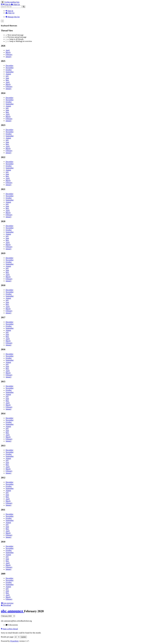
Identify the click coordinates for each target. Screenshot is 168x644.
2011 (3, 510)
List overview (7, 603)
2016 (3, 349)
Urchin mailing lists (12, 2)
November (10, 68)
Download (6, 605)
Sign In (9, 11)
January (9, 57)
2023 (3, 125)
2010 (3, 542)
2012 (3, 478)
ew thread (9, 629)
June (7, 78)
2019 (3, 253)
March (8, 52)
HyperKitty (15, 641)
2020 (3, 221)
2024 (3, 93)
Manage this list (13, 17)
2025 (3, 61)
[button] (2, 4)
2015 (3, 382)
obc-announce (12, 611)
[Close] (2, 21)
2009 (3, 574)
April (8, 50)
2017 (3, 317)
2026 (3, 46)
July (7, 76)
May (7, 80)
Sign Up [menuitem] (15, 4)
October (9, 70)
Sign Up (10, 13)
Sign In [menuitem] (7, 4)
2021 (3, 189)
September (10, 72)
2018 (3, 285)
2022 (3, 157)
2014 (3, 413)
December (9, 66)
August (8, 74)
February (9, 55)
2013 (3, 446)
